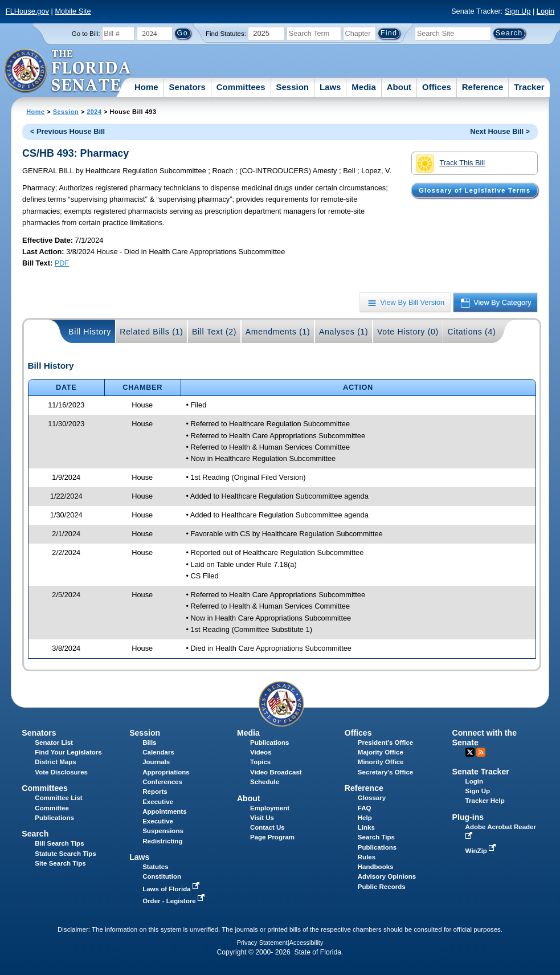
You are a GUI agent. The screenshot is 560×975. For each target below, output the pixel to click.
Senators (187, 87)
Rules (367, 857)
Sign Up (518, 11)
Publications (269, 743)
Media (364, 87)
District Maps (55, 762)
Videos (261, 752)
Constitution (162, 876)
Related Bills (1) (151, 332)
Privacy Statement (262, 943)
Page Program (272, 837)
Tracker (529, 87)
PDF (62, 263)
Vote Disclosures (61, 772)
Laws (330, 87)
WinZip (482, 851)
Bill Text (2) (214, 332)
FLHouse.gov (27, 11)
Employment (270, 808)
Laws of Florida (172, 889)
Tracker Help (485, 801)
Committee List (58, 798)
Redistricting (162, 841)
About (399, 87)
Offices (437, 87)
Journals (156, 762)
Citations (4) (471, 332)
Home (146, 87)
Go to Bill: (86, 34)
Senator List (54, 743)
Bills (149, 743)
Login (545, 11)
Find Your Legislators (68, 752)
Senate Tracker (481, 772)
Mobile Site (73, 11)
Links (366, 827)
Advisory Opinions (387, 876)
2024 (94, 112)
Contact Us (267, 827)
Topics (260, 762)
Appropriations (166, 772)
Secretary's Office (385, 772)
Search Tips (376, 837)
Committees (241, 87)
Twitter (470, 752)
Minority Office (381, 762)
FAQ (365, 808)
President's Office (385, 743)
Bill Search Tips (59, 843)
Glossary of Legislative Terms (475, 190)
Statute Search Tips (65, 854)
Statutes (155, 867)
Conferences (162, 782)
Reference (483, 87)
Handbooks (376, 867)
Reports (155, 792)
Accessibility (306, 943)
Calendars (158, 752)
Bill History (90, 332)
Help (365, 818)
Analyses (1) (344, 332)
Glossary (372, 798)
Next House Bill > (500, 131)
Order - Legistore (175, 901)
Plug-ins (468, 817)
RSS (481, 752)
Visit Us (262, 818)
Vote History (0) (408, 332)
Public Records (382, 887)
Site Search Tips (60, 863)
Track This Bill (450, 164)
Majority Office (381, 752)
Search (35, 834)
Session (292, 87)
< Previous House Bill (68, 131)
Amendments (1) (278, 332)
